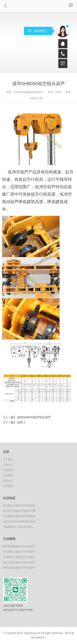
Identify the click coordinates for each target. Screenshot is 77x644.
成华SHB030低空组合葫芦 (34, 417)
